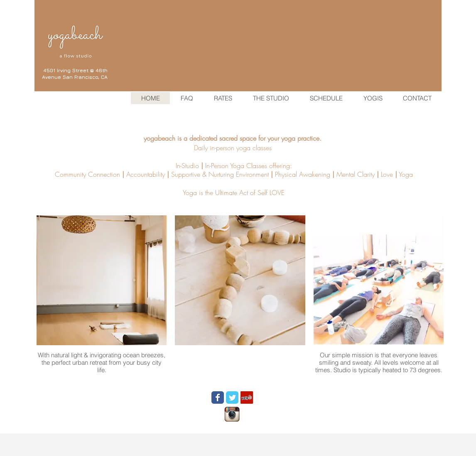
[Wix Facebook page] (218, 397)
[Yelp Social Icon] (247, 397)
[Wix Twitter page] (232, 397)
